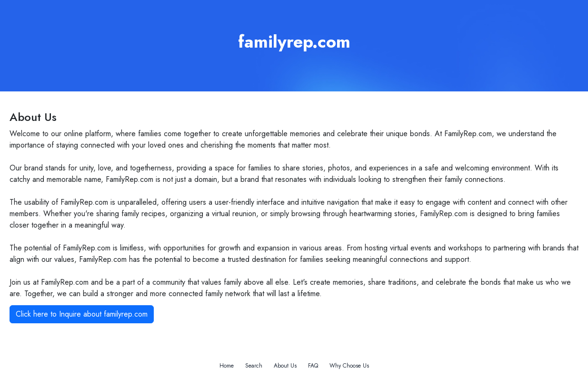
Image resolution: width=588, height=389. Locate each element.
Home (227, 366)
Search (254, 366)
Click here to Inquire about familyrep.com (82, 314)
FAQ (313, 366)
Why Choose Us (349, 366)
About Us (285, 366)
